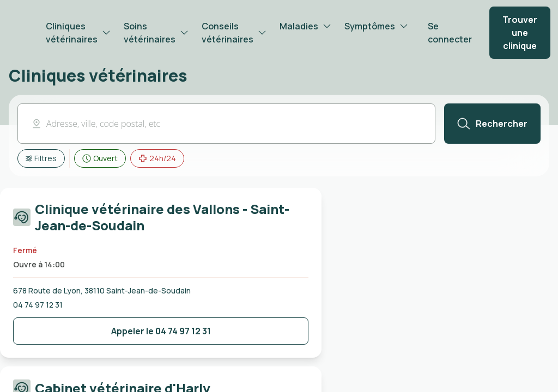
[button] (226, 124)
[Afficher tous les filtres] (41, 158)
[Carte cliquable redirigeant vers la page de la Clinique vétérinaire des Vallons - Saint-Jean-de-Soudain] (161, 219)
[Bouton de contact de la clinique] (161, 331)
